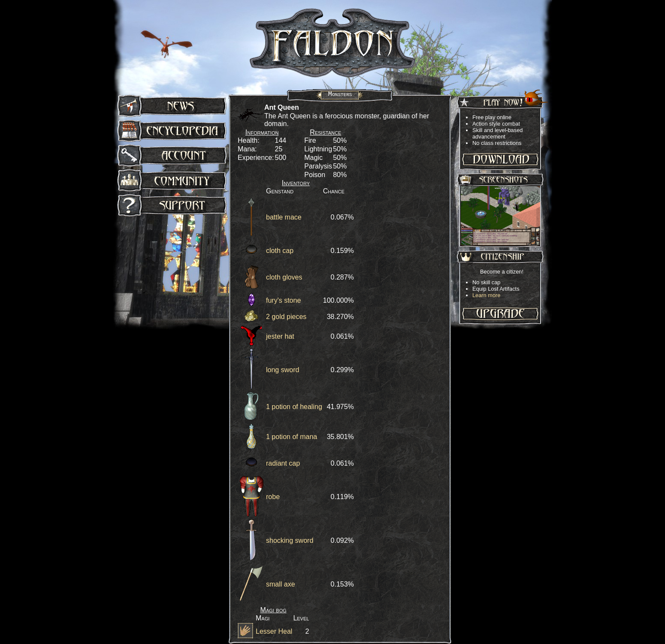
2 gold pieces (286, 317)
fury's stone (283, 300)
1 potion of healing (294, 407)
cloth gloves (284, 277)
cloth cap (280, 251)
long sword (283, 370)
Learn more (486, 295)
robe (273, 497)
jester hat (280, 336)
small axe (281, 584)
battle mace (284, 217)
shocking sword (290, 540)
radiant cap (283, 463)
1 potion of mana (292, 437)
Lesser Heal (274, 631)
